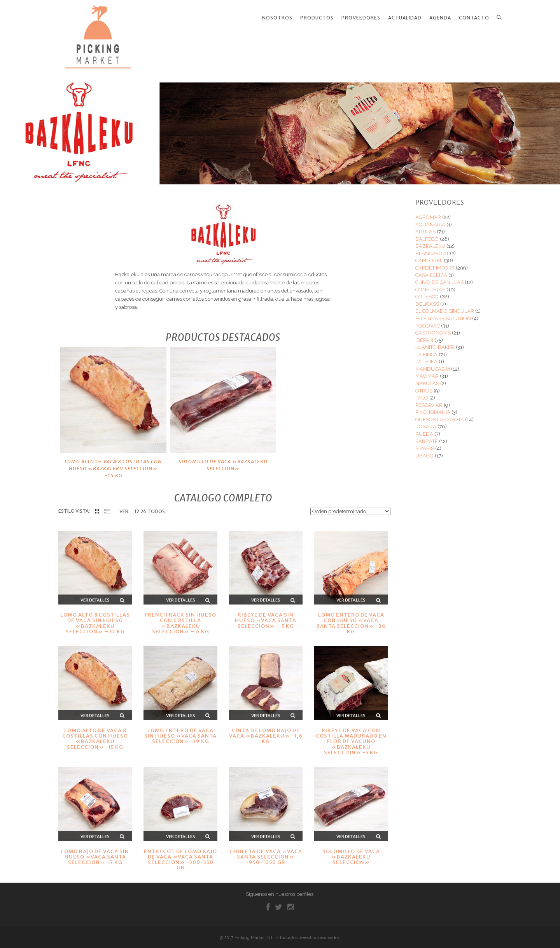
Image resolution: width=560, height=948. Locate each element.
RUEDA (424, 429)
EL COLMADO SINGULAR (445, 306)
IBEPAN (424, 336)
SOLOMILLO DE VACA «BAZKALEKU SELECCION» (223, 460)
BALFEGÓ (427, 234)
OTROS (424, 386)
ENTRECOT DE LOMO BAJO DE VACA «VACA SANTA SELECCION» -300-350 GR (180, 855)
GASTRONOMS (433, 328)
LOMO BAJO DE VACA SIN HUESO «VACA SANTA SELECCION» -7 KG (95, 852)
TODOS (156, 507)
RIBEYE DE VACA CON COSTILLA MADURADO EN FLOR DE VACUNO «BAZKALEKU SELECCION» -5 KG (351, 737)
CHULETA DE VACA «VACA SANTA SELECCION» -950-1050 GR (266, 852)
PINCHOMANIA (433, 407)
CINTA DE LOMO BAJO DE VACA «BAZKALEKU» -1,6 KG (266, 731)
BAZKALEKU (430, 241)
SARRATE (427, 436)
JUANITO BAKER (435, 343)
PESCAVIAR (429, 400)
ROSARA (426, 422)
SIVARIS (425, 444)
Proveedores (361, 18)
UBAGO (424, 451)
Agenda (440, 18)
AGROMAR (428, 213)
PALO (422, 393)
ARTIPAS (425, 227)
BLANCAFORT (432, 249)
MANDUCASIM (433, 364)
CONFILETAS (430, 285)
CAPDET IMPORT (435, 263)
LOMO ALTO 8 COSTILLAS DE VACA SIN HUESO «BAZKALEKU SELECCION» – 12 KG (95, 619)
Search (499, 18)
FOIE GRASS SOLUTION (443, 314)
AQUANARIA (430, 220)
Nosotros (277, 18)
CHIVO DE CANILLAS (439, 278)
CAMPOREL (429, 256)
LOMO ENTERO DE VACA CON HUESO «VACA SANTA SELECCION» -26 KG (351, 619)
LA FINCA (426, 350)
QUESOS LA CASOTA (440, 415)
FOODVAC (428, 321)
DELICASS (427, 299)
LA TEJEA (426, 357)
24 (143, 507)
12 (137, 507)
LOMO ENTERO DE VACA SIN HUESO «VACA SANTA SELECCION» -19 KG (180, 731)
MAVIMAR (427, 371)
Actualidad (405, 18)
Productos (317, 18)
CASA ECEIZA (431, 271)
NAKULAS (427, 379)
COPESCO (427, 292)
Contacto (474, 18)
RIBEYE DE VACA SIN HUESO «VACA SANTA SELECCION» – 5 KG (266, 616)
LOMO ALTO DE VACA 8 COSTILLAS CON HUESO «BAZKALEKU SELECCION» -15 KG (113, 464)
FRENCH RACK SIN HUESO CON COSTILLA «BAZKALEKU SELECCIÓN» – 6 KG (180, 619)
